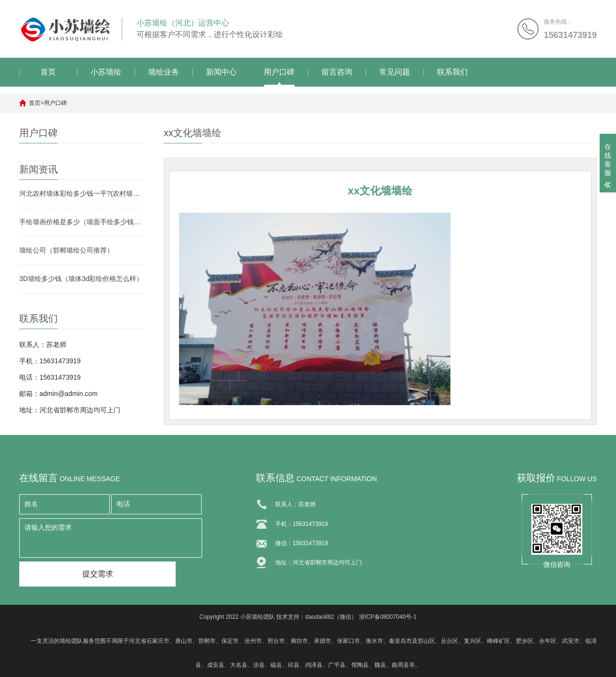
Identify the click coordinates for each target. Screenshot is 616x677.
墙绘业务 (164, 72)
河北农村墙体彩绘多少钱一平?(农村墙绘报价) (82, 193)
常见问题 (395, 72)
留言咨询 (337, 72)
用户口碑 (279, 72)
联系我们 (452, 72)
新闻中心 (221, 72)
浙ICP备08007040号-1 (388, 617)
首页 (48, 72)
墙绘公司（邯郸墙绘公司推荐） (66, 250)
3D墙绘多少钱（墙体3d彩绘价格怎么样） (81, 279)
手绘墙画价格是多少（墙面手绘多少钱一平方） (82, 222)
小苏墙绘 (106, 72)
